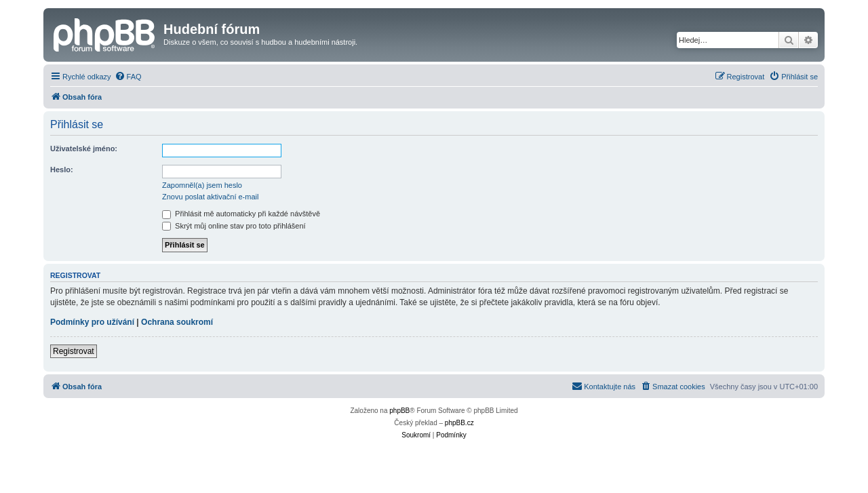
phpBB (399, 411)
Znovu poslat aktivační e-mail (210, 197)
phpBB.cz (459, 423)
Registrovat (74, 351)
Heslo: (62, 170)
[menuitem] (128, 77)
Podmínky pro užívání (92, 322)
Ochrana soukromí (177, 322)
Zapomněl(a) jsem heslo (202, 185)
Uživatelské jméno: (84, 149)
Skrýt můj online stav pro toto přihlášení (234, 226)
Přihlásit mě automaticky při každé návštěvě (241, 214)
